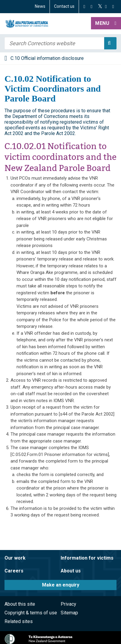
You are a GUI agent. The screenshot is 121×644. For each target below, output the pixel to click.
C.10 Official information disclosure (47, 58)
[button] (106, 24)
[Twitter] (100, 7)
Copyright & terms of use (31, 613)
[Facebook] (84, 7)
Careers (14, 571)
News (40, 6)
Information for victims (87, 558)
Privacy (68, 604)
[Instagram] (91, 7)
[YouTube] (106, 7)
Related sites (19, 621)
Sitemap (69, 613)
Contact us (64, 6)
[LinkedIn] (113, 7)
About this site (20, 604)
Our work (15, 558)
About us (71, 571)
